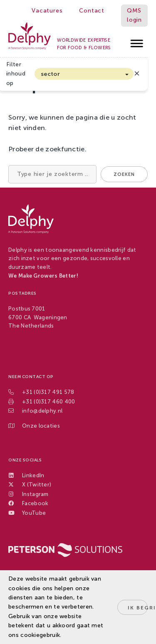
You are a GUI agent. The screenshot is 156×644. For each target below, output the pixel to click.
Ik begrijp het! (138, 608)
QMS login (134, 15)
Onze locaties (41, 426)
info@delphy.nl (42, 411)
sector (50, 74)
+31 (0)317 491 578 (48, 392)
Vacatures (47, 11)
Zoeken (124, 174)
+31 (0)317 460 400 (48, 402)
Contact (92, 11)
